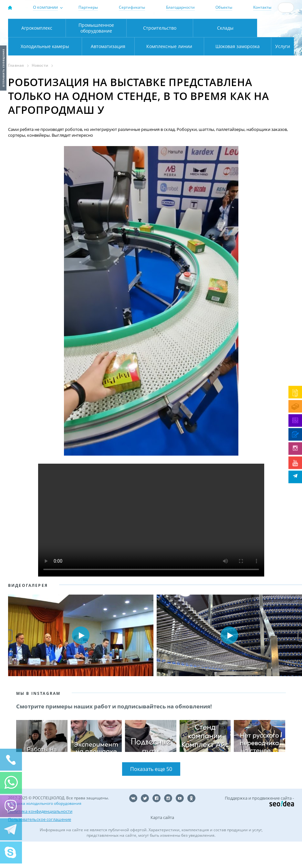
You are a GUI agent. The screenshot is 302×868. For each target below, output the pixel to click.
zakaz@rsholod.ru (271, 33)
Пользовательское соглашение (40, 846)
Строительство (160, 53)
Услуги (279, 72)
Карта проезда (110, 39)
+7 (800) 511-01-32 (268, 27)
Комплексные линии (126, 72)
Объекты (224, 7)
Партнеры (88, 7)
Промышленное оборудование (96, 53)
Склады (225, 53)
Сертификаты (132, 7)
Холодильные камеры (276, 53)
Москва (96, 26)
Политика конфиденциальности (40, 838)
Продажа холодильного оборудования (45, 830)
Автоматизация (44, 72)
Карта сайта (162, 844)
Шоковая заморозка (218, 72)
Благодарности (180, 7)
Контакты (262, 7)
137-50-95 (268, 21)
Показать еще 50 (151, 796)
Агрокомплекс (37, 53)
